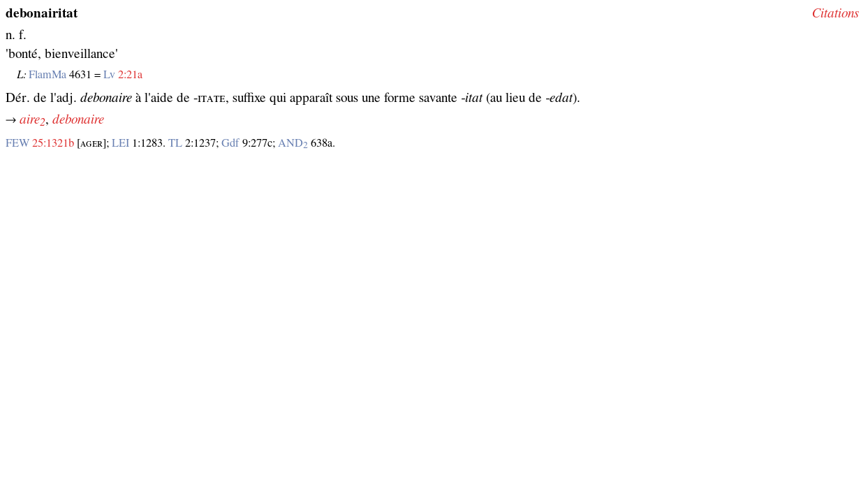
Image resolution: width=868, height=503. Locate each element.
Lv (109, 75)
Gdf (230, 143)
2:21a (130, 75)
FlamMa (47, 75)
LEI (120, 143)
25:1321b (53, 143)
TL (175, 143)
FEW (17, 143)
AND (293, 143)
